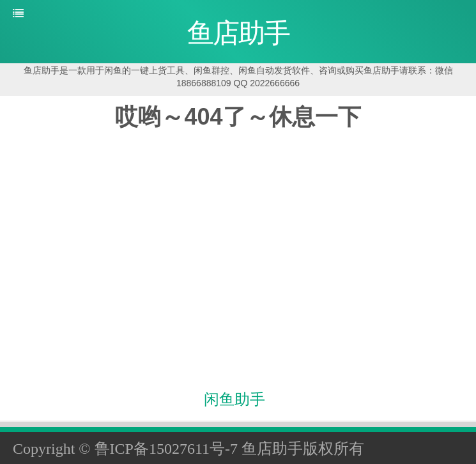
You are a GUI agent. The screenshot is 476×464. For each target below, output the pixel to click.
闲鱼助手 (234, 399)
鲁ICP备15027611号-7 (166, 449)
